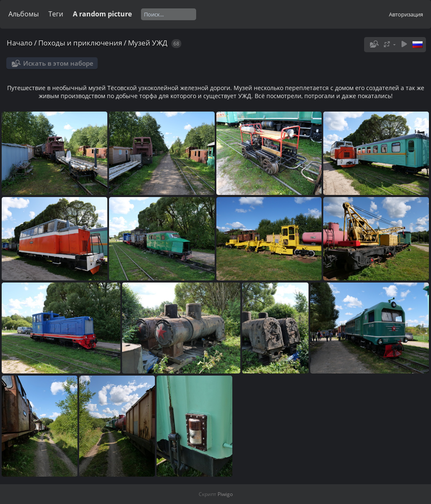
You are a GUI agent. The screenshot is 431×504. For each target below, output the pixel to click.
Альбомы (24, 14)
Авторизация (406, 14)
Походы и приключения (80, 43)
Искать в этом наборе (58, 63)
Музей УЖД (148, 43)
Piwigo (225, 494)
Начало (20, 43)
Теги (56, 14)
